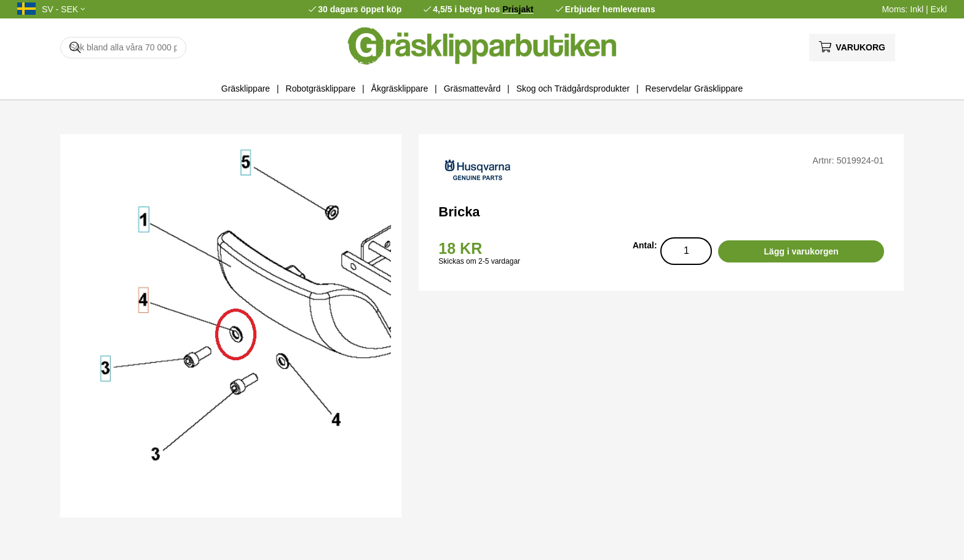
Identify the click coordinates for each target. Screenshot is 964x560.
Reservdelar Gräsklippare (694, 89)
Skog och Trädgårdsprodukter (573, 89)
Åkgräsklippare (400, 89)
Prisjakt (518, 9)
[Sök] (123, 48)
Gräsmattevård (472, 89)
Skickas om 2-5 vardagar (479, 261)
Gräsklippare (246, 89)
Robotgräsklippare (321, 89)
